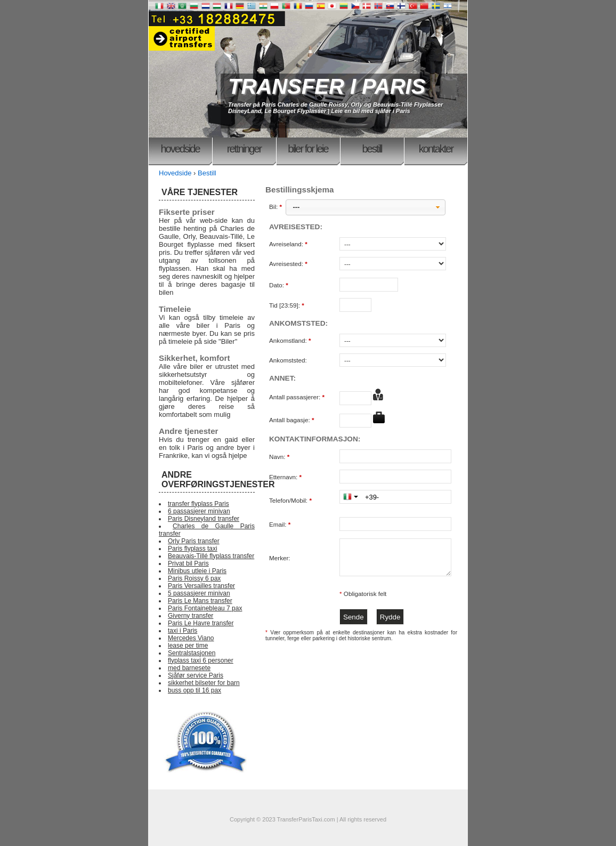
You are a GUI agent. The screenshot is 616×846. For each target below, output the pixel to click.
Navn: (280, 457)
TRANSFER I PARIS (327, 86)
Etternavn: (286, 477)
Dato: (279, 285)
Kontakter (436, 149)
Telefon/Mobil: (291, 500)
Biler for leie (308, 149)
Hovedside (180, 149)
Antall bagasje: (293, 420)
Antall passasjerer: (298, 397)
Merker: (280, 558)
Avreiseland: (289, 244)
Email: (281, 524)
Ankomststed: (288, 360)
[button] (366, 207)
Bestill (372, 149)
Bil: (276, 207)
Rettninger (244, 149)
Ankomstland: (291, 340)
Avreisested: (289, 264)
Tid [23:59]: (287, 305)
